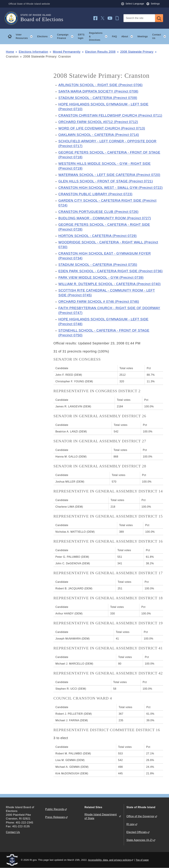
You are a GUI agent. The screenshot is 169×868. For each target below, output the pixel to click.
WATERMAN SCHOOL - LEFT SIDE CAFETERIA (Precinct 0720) (109, 175)
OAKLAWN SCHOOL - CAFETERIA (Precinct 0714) (99, 135)
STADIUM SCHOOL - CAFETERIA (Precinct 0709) (98, 98)
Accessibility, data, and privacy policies (110, 860)
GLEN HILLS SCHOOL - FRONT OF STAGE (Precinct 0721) (106, 181)
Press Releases (55, 817)
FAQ (114, 36)
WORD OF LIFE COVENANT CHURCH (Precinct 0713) (102, 128)
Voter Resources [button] (25, 36)
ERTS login (81, 36)
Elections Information (34, 52)
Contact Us (13, 832)
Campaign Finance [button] (66, 36)
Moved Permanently (67, 52)
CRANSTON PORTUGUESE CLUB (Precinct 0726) (98, 212)
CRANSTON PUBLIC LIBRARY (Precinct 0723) (95, 194)
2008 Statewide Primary (137, 52)
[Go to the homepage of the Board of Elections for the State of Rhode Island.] (13, 18)
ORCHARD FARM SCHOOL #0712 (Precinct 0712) (98, 122)
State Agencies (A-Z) (140, 840)
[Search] (139, 18)
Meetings (143, 36)
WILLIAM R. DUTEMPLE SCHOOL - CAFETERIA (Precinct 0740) (110, 284)
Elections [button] (46, 36)
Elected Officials (137, 832)
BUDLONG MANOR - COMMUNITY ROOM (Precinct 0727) (105, 218)
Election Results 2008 (100, 52)
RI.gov (131, 824)
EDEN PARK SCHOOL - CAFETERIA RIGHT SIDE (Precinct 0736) (111, 271)
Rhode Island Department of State (101, 816)
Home (10, 52)
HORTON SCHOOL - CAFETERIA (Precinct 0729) (98, 236)
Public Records (55, 809)
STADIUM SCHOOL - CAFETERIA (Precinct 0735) (98, 265)
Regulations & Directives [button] (99, 36)
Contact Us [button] (160, 36)
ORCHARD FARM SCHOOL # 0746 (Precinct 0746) (99, 302)
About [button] (128, 36)
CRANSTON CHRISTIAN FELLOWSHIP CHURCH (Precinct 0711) (110, 115)
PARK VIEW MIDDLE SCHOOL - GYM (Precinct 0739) (101, 277)
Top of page (142, 860)
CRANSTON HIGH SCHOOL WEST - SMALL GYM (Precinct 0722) (111, 188)
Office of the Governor (140, 816)
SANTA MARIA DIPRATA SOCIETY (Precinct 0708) (98, 91)
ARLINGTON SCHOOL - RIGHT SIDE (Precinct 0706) (101, 85)
